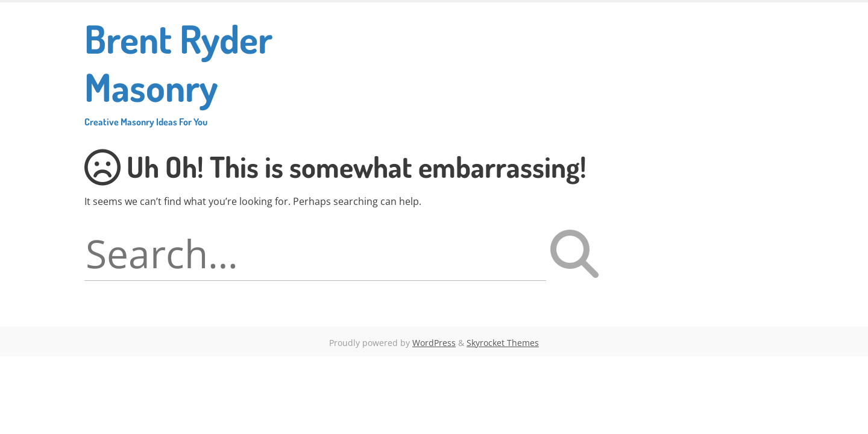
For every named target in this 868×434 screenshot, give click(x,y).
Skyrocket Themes (503, 343)
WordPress (434, 343)
